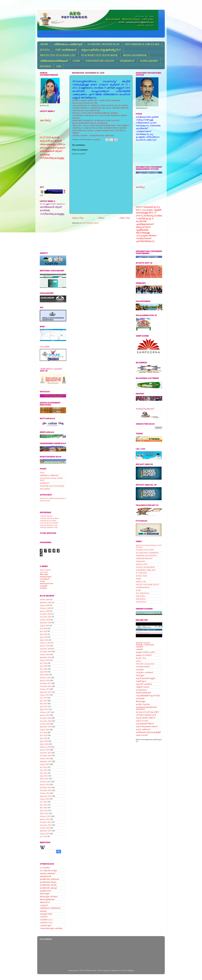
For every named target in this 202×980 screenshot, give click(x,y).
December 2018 (45, 649)
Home (101, 218)
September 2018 (46, 657)
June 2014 (43, 805)
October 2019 (45, 620)
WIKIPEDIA (140, 596)
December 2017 (45, 683)
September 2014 (46, 796)
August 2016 (44, 730)
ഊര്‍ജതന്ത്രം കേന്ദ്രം (48, 885)
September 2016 (46, 727)
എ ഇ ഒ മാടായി (142, 735)
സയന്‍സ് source (46, 920)
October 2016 (45, 724)
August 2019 (44, 626)
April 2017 (44, 707)
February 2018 (45, 678)
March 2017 (44, 709)
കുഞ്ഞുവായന (46, 891)
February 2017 (45, 712)
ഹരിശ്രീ (139, 649)
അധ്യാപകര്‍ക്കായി (47, 873)
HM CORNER (45, 489)
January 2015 (45, 784)
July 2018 (43, 663)
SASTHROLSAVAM (142, 587)
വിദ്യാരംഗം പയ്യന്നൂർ (68, 44)
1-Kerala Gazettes (46, 516)
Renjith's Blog (141, 658)
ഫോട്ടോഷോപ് (141, 690)
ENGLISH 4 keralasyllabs (145, 664)
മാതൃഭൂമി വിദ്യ (46, 914)
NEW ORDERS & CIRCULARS (142, 44)
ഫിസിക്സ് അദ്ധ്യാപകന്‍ (146, 715)
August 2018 (44, 660)
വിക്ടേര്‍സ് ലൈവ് (142, 687)
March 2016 (44, 744)
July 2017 (43, 698)
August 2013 (44, 834)
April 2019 (44, 637)
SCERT (138, 590)
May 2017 (43, 704)
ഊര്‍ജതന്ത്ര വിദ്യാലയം (49, 879)
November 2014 (46, 790)
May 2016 (43, 738)
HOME (44, 44)
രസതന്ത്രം (140, 698)
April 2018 (44, 672)
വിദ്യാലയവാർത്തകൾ (54, 61)
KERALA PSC (141, 582)
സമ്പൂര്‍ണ (140, 670)
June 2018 (43, 666)
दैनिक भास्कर (44, 574)
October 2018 (45, 654)
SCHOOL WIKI (141, 576)
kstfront (139, 661)
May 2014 (43, 808)
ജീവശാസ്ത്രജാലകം (47, 899)
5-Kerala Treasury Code (49, 525)
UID (59, 66)
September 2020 (46, 602)
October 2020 (45, 599)
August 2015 (44, 764)
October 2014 (45, 793)
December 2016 (45, 718)
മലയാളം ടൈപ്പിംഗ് (143, 643)
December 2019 (45, 614)
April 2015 (44, 776)
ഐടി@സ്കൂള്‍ (141, 681)
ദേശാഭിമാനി (45, 579)
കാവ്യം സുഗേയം (143, 704)
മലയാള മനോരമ (46, 583)
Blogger (131, 970)
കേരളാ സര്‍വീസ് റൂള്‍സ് (145, 652)
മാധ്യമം (43, 588)
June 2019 (43, 631)
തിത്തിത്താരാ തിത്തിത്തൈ (50, 908)
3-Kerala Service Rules (48, 521)
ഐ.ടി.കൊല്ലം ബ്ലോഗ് (145, 718)
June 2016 (43, 735)
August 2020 (45, 605)
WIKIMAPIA (141, 599)
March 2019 (44, 640)
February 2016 (45, 747)
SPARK (138, 579)
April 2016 (44, 741)
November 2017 (45, 686)
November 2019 (46, 617)
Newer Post (78, 218)
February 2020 (45, 608)
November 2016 (46, 721)
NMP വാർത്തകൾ (65, 50)
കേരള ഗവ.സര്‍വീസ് (144, 655)
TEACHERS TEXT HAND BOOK (99, 55)
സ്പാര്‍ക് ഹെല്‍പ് (143, 667)
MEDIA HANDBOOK (135, 55)
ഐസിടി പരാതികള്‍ (144, 684)
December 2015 (45, 753)
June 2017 (43, 701)
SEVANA (45, 50)
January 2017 (45, 715)
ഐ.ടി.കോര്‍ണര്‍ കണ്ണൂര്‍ (145, 678)
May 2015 (43, 773)
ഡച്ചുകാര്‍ (44, 905)
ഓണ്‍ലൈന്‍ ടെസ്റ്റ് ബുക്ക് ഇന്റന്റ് (148, 732)
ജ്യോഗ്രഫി (45, 902)
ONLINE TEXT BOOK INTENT (147, 585)
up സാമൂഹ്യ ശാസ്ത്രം (48, 870)
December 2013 (45, 822)
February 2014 (45, 816)
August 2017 (44, 695)
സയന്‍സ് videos (46, 922)
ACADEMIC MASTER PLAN (103, 44)
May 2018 (43, 669)
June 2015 (43, 770)
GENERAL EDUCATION (145, 550)
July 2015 (43, 767)
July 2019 (43, 628)
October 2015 (45, 759)
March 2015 (44, 779)
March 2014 (44, 813)
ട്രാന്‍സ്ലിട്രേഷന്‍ (143, 693)
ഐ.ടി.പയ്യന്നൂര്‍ (143, 729)
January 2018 (45, 680)
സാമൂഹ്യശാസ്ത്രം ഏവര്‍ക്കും (51, 928)
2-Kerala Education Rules (49, 518)
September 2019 (46, 623)
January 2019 (45, 646)
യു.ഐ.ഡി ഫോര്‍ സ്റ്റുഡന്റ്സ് (147, 712)
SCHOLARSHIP (149, 61)
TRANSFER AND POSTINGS (146, 556)
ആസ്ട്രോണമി (45, 876)
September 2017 (45, 692)
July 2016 (43, 732)
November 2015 (46, 756)
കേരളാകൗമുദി (45, 577)
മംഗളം (42, 581)
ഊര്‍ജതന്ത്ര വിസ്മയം (48, 882)
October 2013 (45, 828)
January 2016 (45, 750)
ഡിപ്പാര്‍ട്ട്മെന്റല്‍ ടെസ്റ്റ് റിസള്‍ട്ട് (148, 696)
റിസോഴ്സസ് (140, 675)
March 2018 (44, 675)
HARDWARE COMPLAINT (146, 570)
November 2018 (46, 652)
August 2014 (44, 799)
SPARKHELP (127, 61)
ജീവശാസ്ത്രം (45, 894)
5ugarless (114, 970)
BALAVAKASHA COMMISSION (147, 553)
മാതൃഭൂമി (43, 586)
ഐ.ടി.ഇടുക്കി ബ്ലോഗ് (145, 724)
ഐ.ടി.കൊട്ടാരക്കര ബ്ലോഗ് (147, 726)
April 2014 (44, 811)
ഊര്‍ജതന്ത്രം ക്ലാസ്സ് (48, 888)
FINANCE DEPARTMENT (145, 567)
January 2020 (45, 611)
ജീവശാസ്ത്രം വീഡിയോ (49, 897)
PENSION (45, 66)
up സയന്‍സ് (45, 868)
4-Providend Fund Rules (49, 523)
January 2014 (45, 819)
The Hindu (44, 572)
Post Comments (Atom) (90, 223)
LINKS (76, 61)
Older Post (125, 218)
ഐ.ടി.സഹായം (142, 721)
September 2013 (46, 831)
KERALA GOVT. (142, 564)
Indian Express (45, 570)
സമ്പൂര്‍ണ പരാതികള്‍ (144, 672)
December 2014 (45, 787)
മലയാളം (43, 911)
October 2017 (45, 689)
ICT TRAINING (141, 573)
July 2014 (43, 802)
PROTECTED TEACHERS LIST (58, 55)
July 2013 (43, 837)
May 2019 (43, 634)
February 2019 (45, 643)
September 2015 (46, 761)
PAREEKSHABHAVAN (144, 558)
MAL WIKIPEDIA (143, 593)
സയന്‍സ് (44, 917)
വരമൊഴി (139, 647)
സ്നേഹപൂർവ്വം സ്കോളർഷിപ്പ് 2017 (101, 50)
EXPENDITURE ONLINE (100, 61)
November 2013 (46, 825)
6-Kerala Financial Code (49, 527)
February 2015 (45, 782)
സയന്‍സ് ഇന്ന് (46, 925)
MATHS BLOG (141, 602)
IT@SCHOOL (140, 561)
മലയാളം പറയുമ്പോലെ (145, 645)
